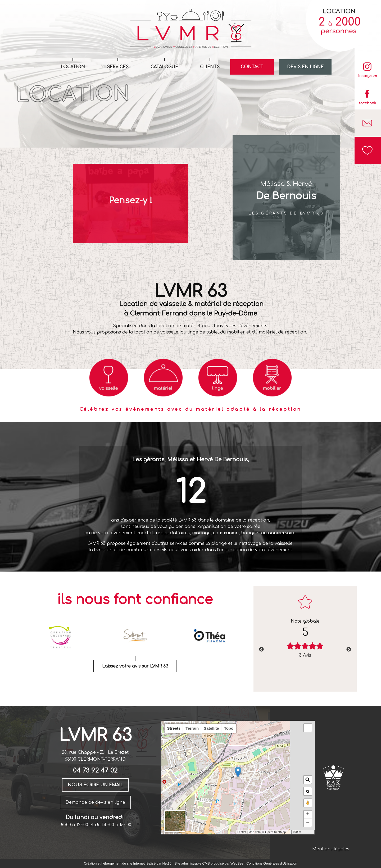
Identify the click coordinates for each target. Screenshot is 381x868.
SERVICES (118, 67)
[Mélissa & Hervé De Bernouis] (286, 198)
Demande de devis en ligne (95, 802)
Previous (261, 650)
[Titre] (109, 378)
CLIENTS (210, 67)
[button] (308, 728)
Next (349, 650)
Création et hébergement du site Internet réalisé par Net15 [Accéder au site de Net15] (128, 863)
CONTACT (252, 67)
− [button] (308, 823)
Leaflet (242, 832)
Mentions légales (331, 849)
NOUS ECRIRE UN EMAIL (95, 785)
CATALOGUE (164, 67)
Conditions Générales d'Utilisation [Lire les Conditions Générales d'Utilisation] (272, 863)
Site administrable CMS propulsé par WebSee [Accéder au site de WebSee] (209, 863)
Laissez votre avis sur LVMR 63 (135, 666)
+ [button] (308, 815)
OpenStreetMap (275, 832)
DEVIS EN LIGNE (305, 67)
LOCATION (73, 67)
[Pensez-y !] (131, 203)
